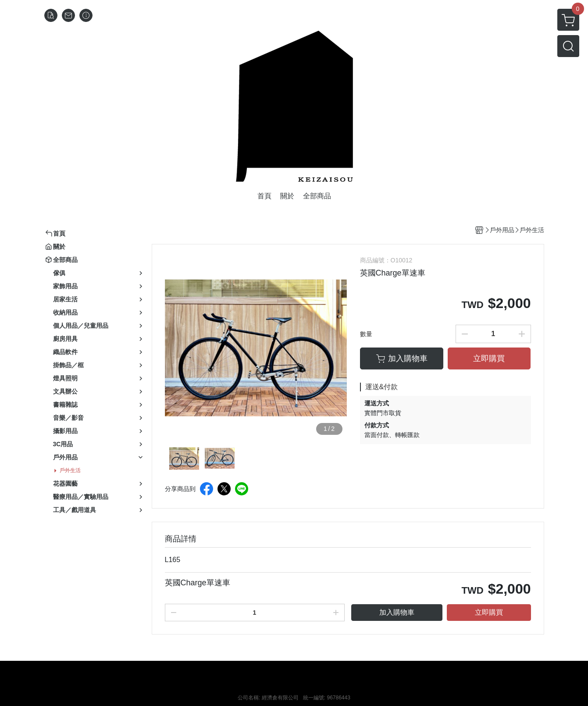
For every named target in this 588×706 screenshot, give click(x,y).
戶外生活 (70, 470)
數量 (366, 334)
